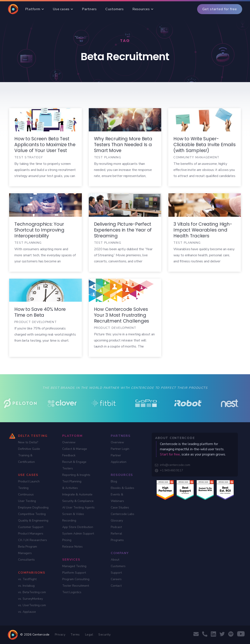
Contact (116, 586)
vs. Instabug (26, 586)
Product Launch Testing (29, 485)
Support (116, 573)
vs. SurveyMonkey (30, 599)
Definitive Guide (29, 449)
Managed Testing (74, 566)
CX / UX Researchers (33, 540)
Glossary (117, 521)
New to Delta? (28, 442)
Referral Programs (117, 537)
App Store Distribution (78, 527)
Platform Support (74, 573)
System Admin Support (78, 534)
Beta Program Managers (28, 550)
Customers (118, 566)
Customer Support (31, 527)
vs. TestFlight (27, 579)
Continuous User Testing (27, 498)
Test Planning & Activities (72, 485)
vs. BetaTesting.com (32, 592)
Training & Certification (26, 459)
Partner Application (119, 459)
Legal (89, 635)
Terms (75, 635)
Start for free (170, 454)
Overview (69, 442)
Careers (116, 579)
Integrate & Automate (77, 494)
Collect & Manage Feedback (75, 452)
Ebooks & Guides (122, 488)
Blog (114, 481)
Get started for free (220, 9)
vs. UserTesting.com (32, 605)
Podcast (116, 527)
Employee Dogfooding (33, 507)
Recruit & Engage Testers (74, 465)
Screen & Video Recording (73, 517)
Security (104, 635)
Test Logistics (72, 592)
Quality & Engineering (33, 521)
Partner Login (120, 449)
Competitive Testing (32, 514)
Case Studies (120, 507)
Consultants (26, 560)
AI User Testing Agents (78, 507)
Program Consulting (76, 579)
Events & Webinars (117, 498)
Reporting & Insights (76, 475)
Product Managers (31, 534)
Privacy (60, 635)
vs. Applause (27, 612)
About (115, 560)
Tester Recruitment (76, 586)
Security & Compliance (78, 501)
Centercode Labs (122, 514)
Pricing (67, 540)
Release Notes (72, 547)
